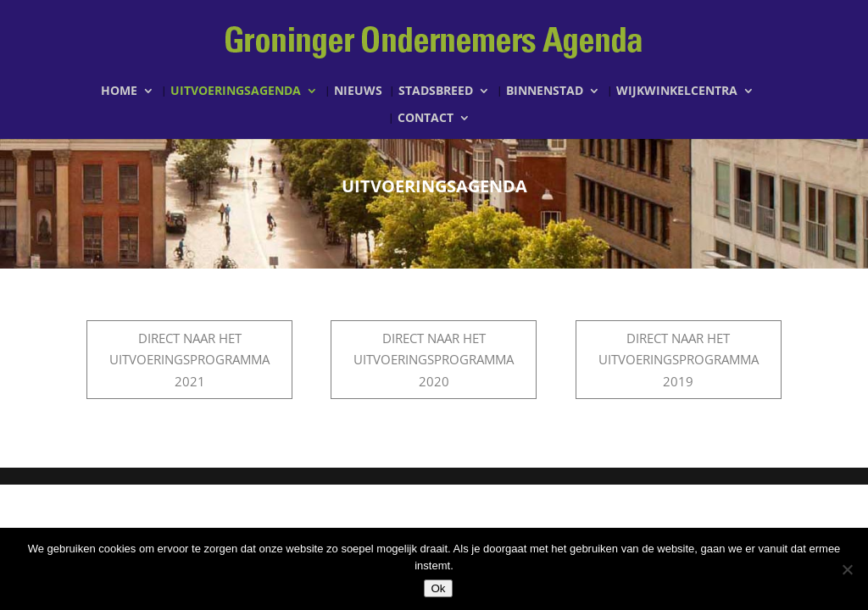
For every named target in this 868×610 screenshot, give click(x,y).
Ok (438, 588)
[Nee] (847, 569)
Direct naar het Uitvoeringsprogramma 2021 (189, 360)
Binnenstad (545, 91)
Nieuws (358, 91)
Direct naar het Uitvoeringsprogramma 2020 (434, 360)
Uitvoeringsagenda (236, 91)
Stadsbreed (436, 91)
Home (119, 91)
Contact (426, 119)
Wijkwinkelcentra (677, 91)
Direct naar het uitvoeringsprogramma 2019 (679, 360)
